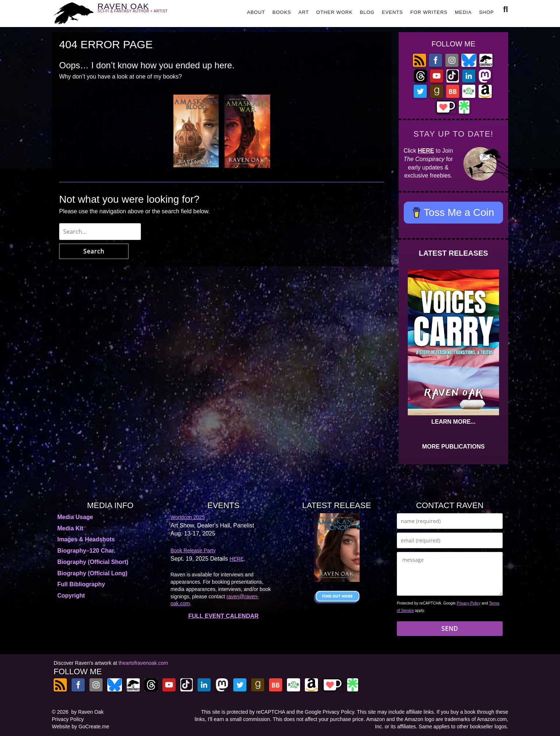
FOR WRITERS (429, 12)
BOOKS (282, 12)
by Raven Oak (87, 712)
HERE (426, 151)
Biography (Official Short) (93, 562)
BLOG (367, 12)
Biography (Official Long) (92, 573)
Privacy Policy (469, 603)
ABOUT (256, 12)
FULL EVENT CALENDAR (224, 616)
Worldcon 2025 (188, 517)
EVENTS (392, 12)
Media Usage (75, 517)
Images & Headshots (86, 539)
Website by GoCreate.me (80, 727)
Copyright (71, 596)
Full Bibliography (81, 584)
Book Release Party (193, 550)
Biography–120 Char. (86, 551)
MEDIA (463, 12)
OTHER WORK (334, 12)
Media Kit (70, 528)
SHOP (486, 12)
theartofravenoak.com (143, 663)
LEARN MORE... (454, 422)
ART (304, 12)
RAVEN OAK (143, 12)
